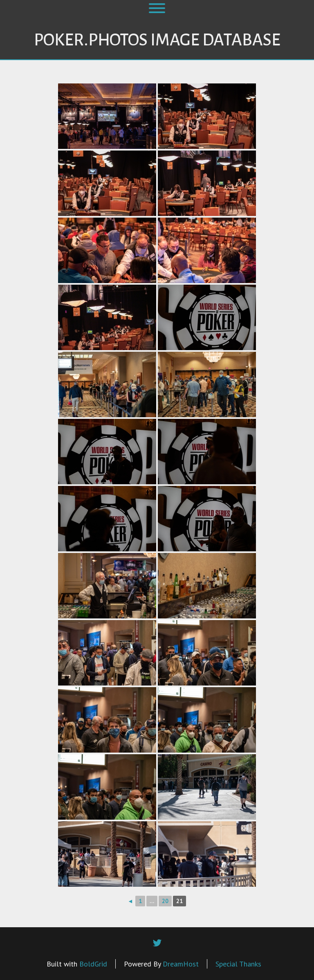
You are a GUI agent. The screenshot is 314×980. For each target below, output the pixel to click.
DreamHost (181, 964)
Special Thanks (238, 964)
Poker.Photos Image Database (157, 40)
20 (165, 901)
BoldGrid (93, 964)
